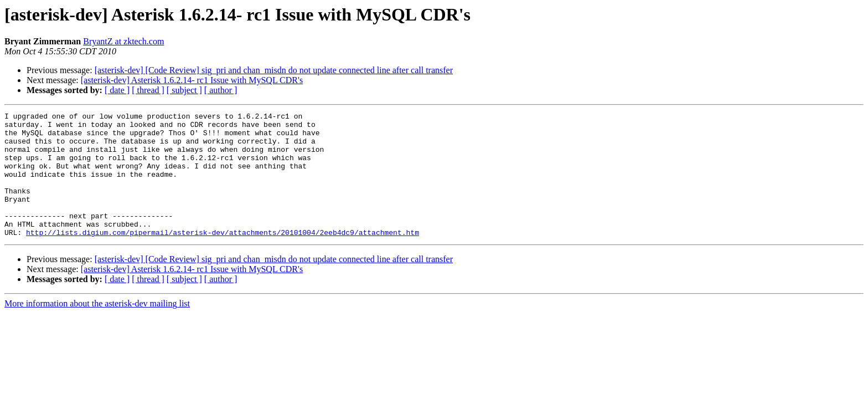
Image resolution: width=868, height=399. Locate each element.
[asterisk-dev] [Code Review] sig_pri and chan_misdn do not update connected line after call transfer (274, 70)
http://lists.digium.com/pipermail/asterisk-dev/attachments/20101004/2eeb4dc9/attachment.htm (223, 257)
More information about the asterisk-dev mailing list (97, 328)
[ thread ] (148, 90)
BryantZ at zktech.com (123, 41)
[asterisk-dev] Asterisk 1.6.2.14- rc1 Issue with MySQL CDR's (192, 80)
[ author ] (221, 90)
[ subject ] (184, 90)
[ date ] (117, 90)
